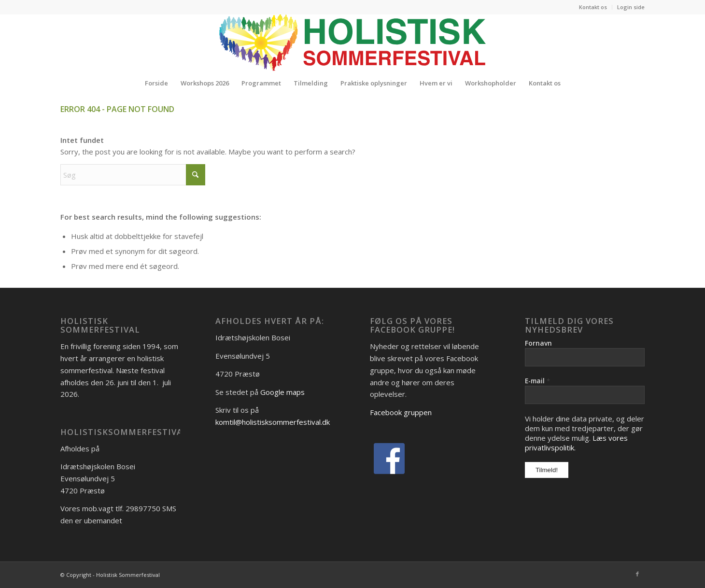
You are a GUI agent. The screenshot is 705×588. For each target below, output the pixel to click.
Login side (631, 7)
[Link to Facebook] (637, 574)
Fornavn (538, 343)
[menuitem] (593, 7)
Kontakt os (593, 7)
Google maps (282, 392)
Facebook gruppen (401, 412)
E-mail (537, 381)
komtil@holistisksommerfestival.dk (273, 422)
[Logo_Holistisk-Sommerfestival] (352, 42)
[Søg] (133, 175)
